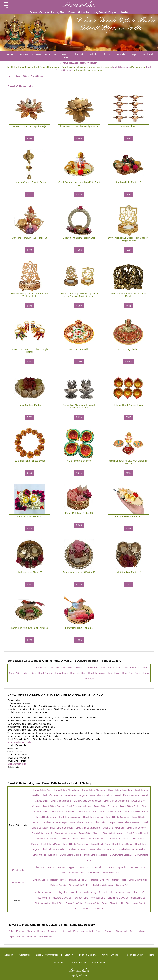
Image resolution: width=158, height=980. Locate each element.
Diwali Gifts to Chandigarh (116, 801)
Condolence (76, 892)
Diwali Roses (61, 673)
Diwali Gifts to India (121, 67)
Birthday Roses (119, 880)
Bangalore (52, 931)
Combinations (98, 867)
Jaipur (11, 936)
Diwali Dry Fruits (58, 668)
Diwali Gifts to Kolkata (129, 822)
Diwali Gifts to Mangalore (88, 828)
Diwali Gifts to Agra (42, 790)
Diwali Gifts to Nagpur (113, 833)
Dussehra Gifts (92, 903)
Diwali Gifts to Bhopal (61, 801)
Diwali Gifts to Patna (50, 844)
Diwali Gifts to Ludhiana (62, 828)
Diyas (135, 54)
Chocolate (37, 54)
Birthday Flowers (58, 880)
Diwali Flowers (45, 673)
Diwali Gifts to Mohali (42, 833)
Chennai (31, 931)
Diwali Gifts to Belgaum (76, 795)
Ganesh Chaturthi (110, 903)
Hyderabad (65, 931)
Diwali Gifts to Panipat (118, 839)
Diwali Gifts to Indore (46, 817)
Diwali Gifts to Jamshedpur (55, 822)
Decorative (121, 54)
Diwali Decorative (97, 673)
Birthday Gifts (18, 883)
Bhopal (21, 936)
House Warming (43, 898)
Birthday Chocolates (79, 880)
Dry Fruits (23, 54)
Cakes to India (99, 963)
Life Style (107, 54)
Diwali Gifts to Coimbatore (79, 806)
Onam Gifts (86, 909)
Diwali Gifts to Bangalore (120, 790)
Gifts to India (18, 870)
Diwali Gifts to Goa (87, 812)
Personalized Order (133, 955)
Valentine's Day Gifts (118, 898)
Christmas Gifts (42, 903)
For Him (62, 867)
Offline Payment (110, 955)
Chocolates (40, 867)
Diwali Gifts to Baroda (52, 795)
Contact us (25, 955)
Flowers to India (78, 963)
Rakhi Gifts (100, 909)
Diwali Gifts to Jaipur (93, 817)
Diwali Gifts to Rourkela (53, 849)
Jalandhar (31, 936)
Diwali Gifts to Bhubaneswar (87, 801)
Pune (76, 931)
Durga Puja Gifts (74, 903)
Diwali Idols (93, 54)
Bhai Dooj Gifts (138, 898)
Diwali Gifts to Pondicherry (75, 844)
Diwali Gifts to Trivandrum (45, 855)
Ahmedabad (87, 931)
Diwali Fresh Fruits (131, 673)
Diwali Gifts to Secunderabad (132, 849)
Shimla (99, 931)
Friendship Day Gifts (114, 892)
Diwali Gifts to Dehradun (106, 806)
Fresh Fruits (149, 54)
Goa (132, 931)
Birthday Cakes (40, 880)
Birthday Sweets (58, 885)
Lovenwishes (79, 5)
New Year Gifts (98, 898)
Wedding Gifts (60, 892)
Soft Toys (133, 867)
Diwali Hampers (131, 668)
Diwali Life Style (78, 673)
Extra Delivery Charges (47, 955)
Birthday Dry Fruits (138, 880)
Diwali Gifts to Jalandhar (117, 817)
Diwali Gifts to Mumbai (66, 833)
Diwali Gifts (79, 54)
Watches (84, 867)
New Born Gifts (81, 898)
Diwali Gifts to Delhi (130, 806)
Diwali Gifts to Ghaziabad (63, 812)
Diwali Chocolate (76, 668)
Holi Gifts (126, 903)
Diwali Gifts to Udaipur (71, 855)
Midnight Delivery (88, 955)
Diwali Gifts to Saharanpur (103, 849)
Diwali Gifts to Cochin (53, 806)
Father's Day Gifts (93, 892)
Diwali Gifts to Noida (69, 839)
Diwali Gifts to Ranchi (77, 849)
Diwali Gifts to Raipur (123, 844)
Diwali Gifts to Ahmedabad (67, 790)
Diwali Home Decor (96, 668)
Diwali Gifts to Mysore (90, 833)
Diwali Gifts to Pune (100, 844)
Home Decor (51, 54)
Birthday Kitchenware (103, 885)
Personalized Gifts (110, 873)
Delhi (11, 931)
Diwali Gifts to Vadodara (96, 855)
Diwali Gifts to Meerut (137, 828)
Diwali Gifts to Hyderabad (136, 812)
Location (69, 955)
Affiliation (9, 955)
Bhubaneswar (46, 936)
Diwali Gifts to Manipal (113, 828)
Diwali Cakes (65, 56)
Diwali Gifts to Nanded (137, 833)
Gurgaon (109, 931)
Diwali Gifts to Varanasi (121, 855)
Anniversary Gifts (43, 892)
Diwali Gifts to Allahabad (94, 790)
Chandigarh (122, 931)
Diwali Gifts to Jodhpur (81, 822)
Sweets (9, 54)
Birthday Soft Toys (100, 880)
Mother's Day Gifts (62, 898)
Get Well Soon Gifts (136, 892)
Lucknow (141, 931)
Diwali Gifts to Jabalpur (70, 817)
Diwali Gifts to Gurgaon (110, 812)
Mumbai (20, 931)
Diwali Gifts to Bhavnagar (127, 795)
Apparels (73, 867)
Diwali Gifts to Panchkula (93, 839)
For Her (52, 867)
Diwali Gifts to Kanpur (105, 822)
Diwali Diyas (114, 673)
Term (151, 955)
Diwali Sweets (40, 668)
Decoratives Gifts (76, 873)
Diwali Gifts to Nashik (46, 839)
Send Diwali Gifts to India (19, 742)
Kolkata (41, 931)
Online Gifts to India (17, 764)
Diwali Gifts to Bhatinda (101, 795)
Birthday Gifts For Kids (80, 885)
